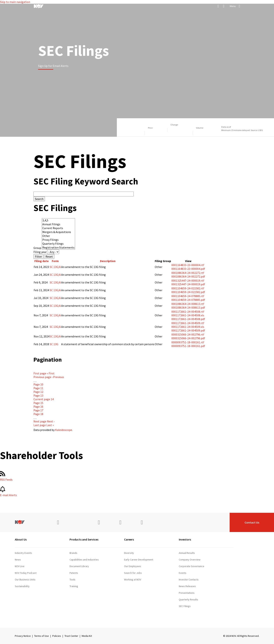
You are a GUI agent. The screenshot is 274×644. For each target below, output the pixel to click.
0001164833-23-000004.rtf (188, 265)
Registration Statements (58, 248)
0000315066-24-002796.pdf (188, 338)
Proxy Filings (58, 240)
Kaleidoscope (64, 430)
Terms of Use (42, 636)
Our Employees (133, 566)
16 (38, 407)
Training (74, 586)
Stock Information (189, 619)
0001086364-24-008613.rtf (188, 304)
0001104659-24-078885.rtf (188, 296)
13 (38, 395)
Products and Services (84, 539)
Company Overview (190, 560)
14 (44, 399)
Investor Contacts (189, 580)
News (18, 560)
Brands (73, 553)
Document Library (79, 566)
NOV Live (20, 566)
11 (38, 388)
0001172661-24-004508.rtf (188, 312)
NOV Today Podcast (26, 573)
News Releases (187, 586)
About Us (21, 539)
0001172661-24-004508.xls (188, 315)
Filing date (42, 261)
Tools (72, 580)
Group (37, 248)
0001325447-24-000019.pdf (188, 284)
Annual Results (187, 553)
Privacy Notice (23, 636)
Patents (74, 573)
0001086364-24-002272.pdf (188, 276)
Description (108, 261)
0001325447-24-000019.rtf (188, 281)
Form (55, 261)
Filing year (40, 252)
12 (38, 392)
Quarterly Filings (58, 244)
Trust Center (71, 636)
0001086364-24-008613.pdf (188, 307)
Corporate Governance (192, 566)
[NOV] (39, 6)
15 (38, 403)
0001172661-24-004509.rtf (188, 323)
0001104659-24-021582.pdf (188, 292)
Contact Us (252, 522)
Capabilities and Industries (84, 560)
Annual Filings (58, 224)
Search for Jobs (133, 573)
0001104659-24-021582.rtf (188, 288)
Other (58, 236)
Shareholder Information (192, 613)
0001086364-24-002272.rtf (188, 273)
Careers (129, 539)
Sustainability (22, 586)
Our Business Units (25, 580)
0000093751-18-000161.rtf (188, 342)
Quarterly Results (188, 599)
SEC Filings (185, 606)
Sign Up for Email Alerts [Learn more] (53, 66)
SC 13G (54, 344)
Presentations (187, 593)
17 (38, 410)
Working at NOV (133, 580)
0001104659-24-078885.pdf (188, 300)
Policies (57, 636)
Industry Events (23, 553)
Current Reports (58, 228)
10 (38, 384)
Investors (185, 539)
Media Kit (87, 636)
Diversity (129, 553)
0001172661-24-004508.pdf (188, 319)
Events (183, 573)
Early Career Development (139, 560)
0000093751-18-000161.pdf (188, 346)
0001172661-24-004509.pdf (188, 330)
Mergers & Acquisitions (58, 232)
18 (38, 414)
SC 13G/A (55, 267)
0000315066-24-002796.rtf (188, 334)
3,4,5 (58, 220)
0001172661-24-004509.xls (188, 327)
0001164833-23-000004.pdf (188, 269)
